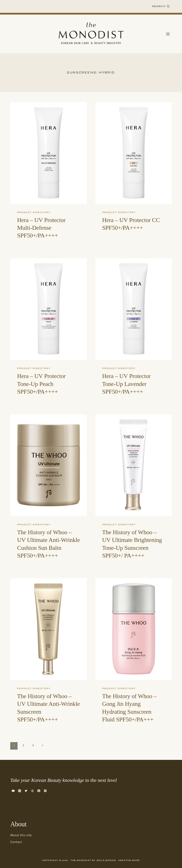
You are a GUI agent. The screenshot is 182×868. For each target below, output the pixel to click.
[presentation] (49, 153)
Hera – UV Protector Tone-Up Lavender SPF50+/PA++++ (127, 384)
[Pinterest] (45, 791)
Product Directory (34, 212)
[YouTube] (13, 791)
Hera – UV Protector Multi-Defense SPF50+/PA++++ (41, 228)
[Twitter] (26, 791)
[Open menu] (168, 34)
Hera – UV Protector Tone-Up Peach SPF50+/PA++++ (41, 384)
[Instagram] (19, 791)
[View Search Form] (161, 6)
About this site (21, 836)
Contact (16, 843)
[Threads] (32, 791)
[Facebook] (39, 791)
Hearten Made (129, 860)
